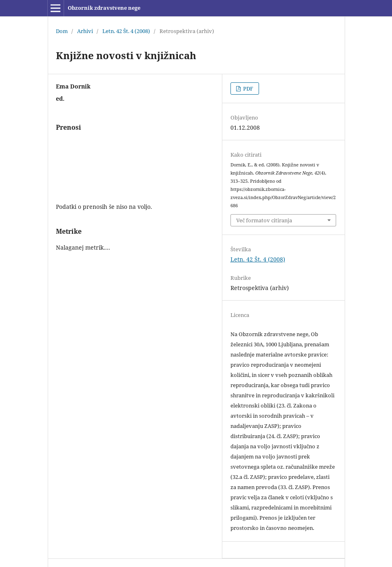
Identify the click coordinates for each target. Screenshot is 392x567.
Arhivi (85, 31)
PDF (248, 89)
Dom (62, 31)
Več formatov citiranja (264, 220)
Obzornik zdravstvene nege (104, 8)
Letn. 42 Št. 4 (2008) (126, 31)
